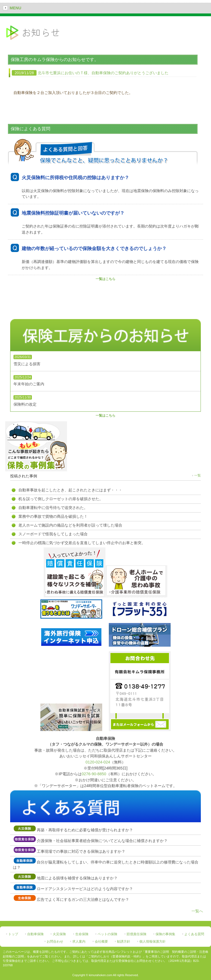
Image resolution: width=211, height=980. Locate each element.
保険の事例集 (165, 934)
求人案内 (79, 942)
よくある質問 (194, 934)
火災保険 (59, 934)
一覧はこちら (105, 279)
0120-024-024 (98, 762)
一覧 (198, 475)
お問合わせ (55, 942)
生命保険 (82, 934)
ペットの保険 (107, 934)
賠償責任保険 (137, 934)
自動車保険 (35, 934)
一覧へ (197, 911)
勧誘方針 (124, 942)
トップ (13, 934)
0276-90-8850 (94, 774)
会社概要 (101, 942)
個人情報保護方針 (152, 942)
